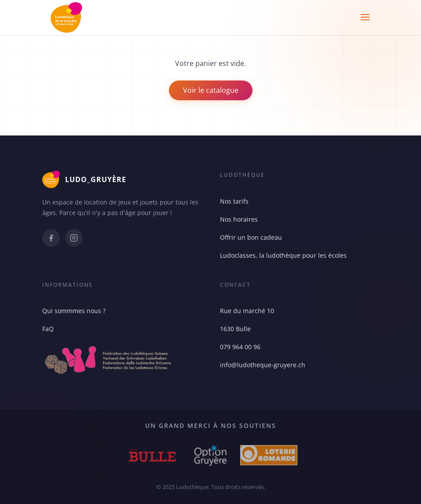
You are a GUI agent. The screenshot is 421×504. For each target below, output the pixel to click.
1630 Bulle (235, 329)
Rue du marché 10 (247, 311)
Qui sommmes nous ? (74, 311)
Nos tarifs (234, 201)
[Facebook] (51, 238)
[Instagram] (74, 238)
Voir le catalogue (211, 90)
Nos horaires (239, 219)
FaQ (48, 329)
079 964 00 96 (240, 347)
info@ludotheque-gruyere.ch (263, 365)
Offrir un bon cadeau (251, 237)
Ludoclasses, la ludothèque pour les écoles (283, 255)
